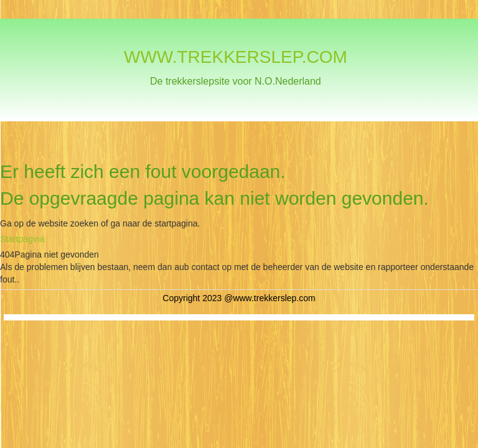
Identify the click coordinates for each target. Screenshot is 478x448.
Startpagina (22, 239)
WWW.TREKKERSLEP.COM (236, 57)
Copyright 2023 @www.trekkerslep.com (239, 298)
